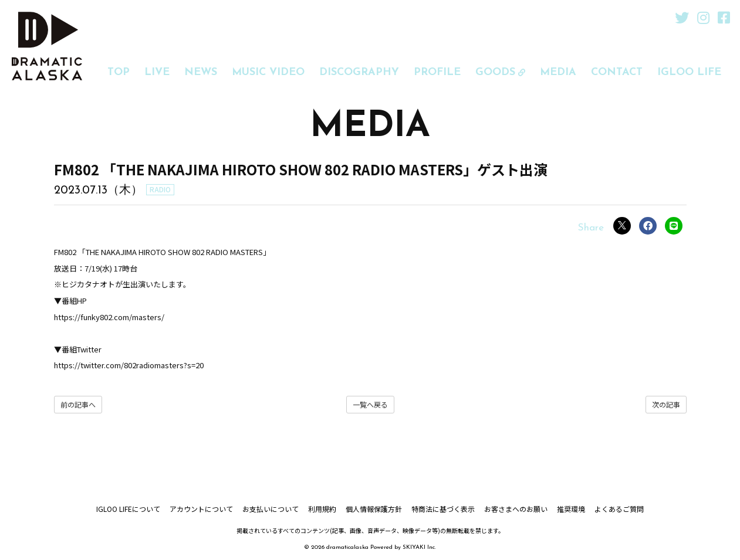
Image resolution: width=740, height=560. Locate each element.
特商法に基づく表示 (443, 509)
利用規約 (322, 509)
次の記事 (666, 404)
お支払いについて (271, 509)
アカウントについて (201, 509)
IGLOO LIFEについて (128, 509)
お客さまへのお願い (516, 509)
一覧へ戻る (370, 404)
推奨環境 (571, 509)
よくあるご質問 (619, 509)
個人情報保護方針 (374, 509)
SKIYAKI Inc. (419, 547)
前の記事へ (78, 404)
